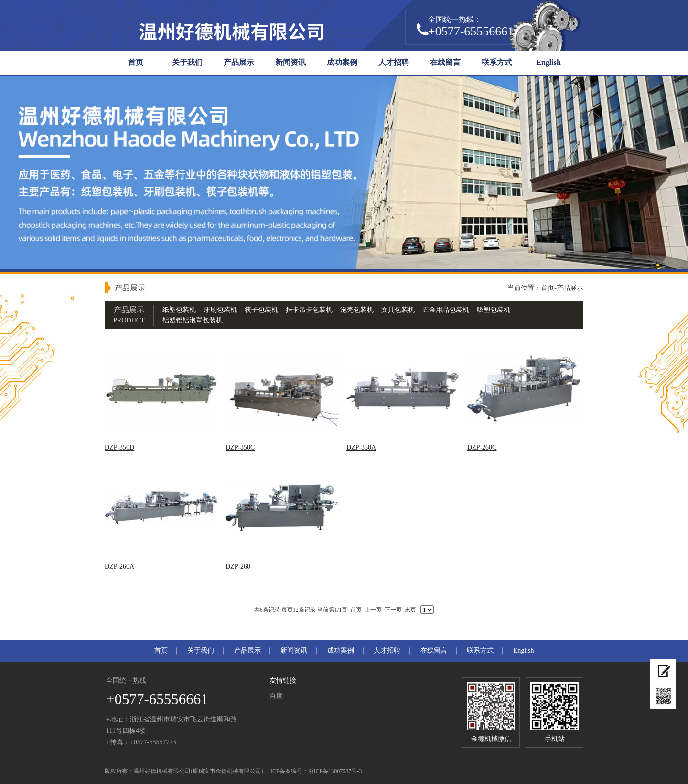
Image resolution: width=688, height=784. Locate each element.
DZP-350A (361, 447)
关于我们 (187, 62)
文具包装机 (398, 310)
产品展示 (239, 62)
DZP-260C (482, 447)
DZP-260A (119, 566)
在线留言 (445, 62)
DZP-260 (238, 566)
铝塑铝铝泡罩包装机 (193, 320)
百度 (276, 696)
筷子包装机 (261, 310)
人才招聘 (394, 62)
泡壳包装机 (357, 310)
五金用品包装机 (446, 310)
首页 (136, 62)
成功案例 (342, 62)
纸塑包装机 (179, 310)
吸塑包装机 (494, 310)
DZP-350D (119, 447)
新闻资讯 (290, 62)
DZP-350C (240, 447)
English (548, 62)
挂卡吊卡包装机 (309, 310)
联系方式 (497, 62)
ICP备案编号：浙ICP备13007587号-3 (316, 771)
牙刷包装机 (220, 310)
